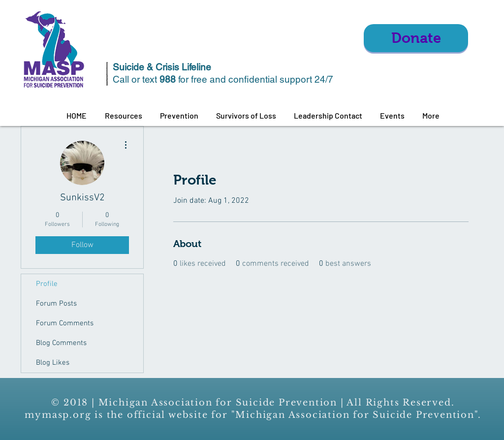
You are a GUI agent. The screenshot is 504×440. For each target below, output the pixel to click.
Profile (47, 284)
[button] (123, 116)
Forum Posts (56, 304)
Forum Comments (65, 323)
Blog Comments (61, 343)
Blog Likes (53, 363)
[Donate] (416, 38)
